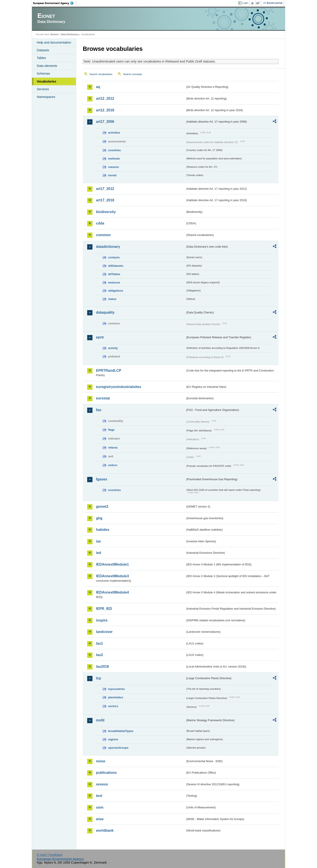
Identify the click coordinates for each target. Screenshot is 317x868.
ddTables (114, 274)
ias (98, 541)
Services (43, 89)
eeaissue (114, 282)
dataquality (105, 312)
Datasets (43, 50)
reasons (113, 167)
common (103, 235)
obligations (116, 291)
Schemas (43, 74)
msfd (100, 720)
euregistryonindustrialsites (119, 387)
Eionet (54, 34)
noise (101, 761)
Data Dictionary (69, 34)
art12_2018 (105, 110)
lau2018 (102, 667)
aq (98, 87)
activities (114, 133)
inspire (102, 620)
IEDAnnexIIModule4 (112, 592)
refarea (113, 448)
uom (100, 807)
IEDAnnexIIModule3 (112, 576)
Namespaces (46, 97)
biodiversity (106, 212)
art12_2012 (105, 98)
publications (106, 773)
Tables (41, 58)
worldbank (105, 830)
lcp (99, 678)
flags (111, 430)
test (99, 796)
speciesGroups (118, 748)
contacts (114, 257)
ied (99, 553)
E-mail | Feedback (50, 855)
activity (113, 348)
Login (245, 3)
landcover (104, 632)
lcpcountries (116, 689)
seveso (102, 784)
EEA (55, 3)
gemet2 (102, 507)
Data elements (47, 66)
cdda (100, 223)
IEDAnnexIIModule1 (112, 564)
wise (100, 819)
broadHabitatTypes (121, 731)
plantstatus (116, 697)
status (112, 299)
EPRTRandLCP (109, 371)
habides (103, 530)
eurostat (103, 398)
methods (114, 159)
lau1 (100, 643)
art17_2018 (105, 200)
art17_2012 (105, 189)
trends (112, 175)
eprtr (100, 337)
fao (99, 410)
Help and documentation (54, 42)
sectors (113, 706)
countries (114, 150)
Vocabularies (47, 81)
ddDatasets (116, 266)
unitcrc (113, 465)
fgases (102, 479)
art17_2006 (105, 122)
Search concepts (133, 74)
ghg (99, 518)
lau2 (100, 655)
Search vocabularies (101, 74)
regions (113, 739)
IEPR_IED (104, 609)
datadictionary (108, 247)
